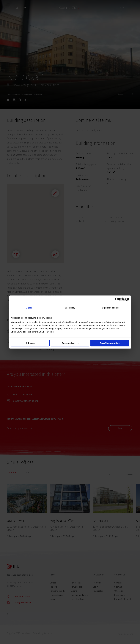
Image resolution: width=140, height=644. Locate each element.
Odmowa (30, 343)
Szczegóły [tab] (70, 308)
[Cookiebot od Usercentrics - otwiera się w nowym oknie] (117, 300)
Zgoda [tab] (29, 308)
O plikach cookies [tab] (111, 308)
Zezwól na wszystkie (110, 343)
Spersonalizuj (70, 343)
